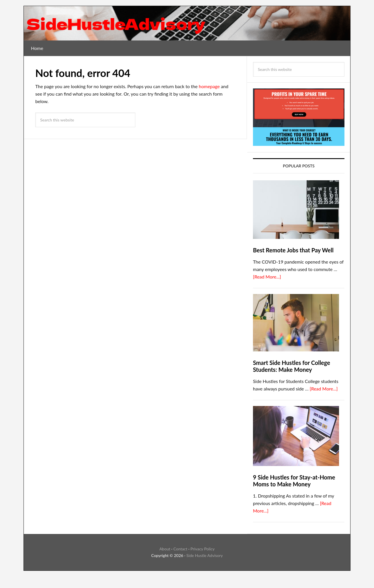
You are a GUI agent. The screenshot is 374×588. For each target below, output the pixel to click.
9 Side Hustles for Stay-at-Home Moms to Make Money (294, 481)
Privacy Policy (202, 549)
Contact (181, 549)
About (165, 549)
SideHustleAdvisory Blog (187, 23)
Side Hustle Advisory (205, 555)
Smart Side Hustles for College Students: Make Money (292, 366)
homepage (209, 86)
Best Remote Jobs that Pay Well (293, 250)
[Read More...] (267, 277)
